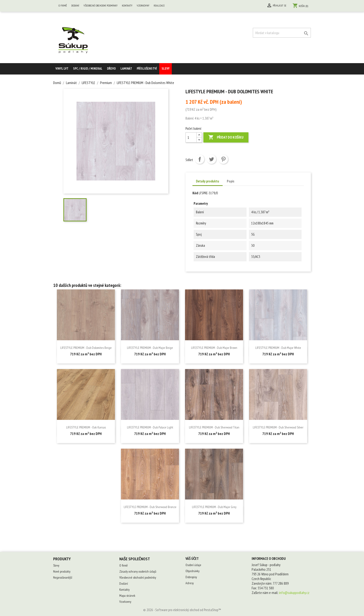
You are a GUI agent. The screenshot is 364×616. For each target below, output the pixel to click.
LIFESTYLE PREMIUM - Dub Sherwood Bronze (150, 507)
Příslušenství (147, 68)
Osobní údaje (193, 565)
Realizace (159, 5)
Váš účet (192, 558)
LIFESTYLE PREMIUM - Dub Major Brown (214, 348)
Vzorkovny (143, 5)
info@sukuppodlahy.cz (294, 593)
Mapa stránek (127, 596)
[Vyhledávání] (282, 33)
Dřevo (111, 68)
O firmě (63, 5)
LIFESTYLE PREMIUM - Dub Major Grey (214, 507)
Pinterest (223, 159)
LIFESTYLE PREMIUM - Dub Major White (278, 348)
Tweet (211, 159)
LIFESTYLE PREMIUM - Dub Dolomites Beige (86, 348)
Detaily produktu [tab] (208, 181)
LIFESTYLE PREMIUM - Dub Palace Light (150, 427)
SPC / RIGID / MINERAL (88, 68)
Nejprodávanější (63, 577)
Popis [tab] (231, 181)
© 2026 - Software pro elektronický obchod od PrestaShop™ (182, 610)
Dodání (75, 5)
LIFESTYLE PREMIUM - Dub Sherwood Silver (278, 427)
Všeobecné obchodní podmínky (101, 5)
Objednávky (192, 571)
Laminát (126, 68)
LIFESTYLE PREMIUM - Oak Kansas (86, 427)
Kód (195, 193)
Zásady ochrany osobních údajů (138, 571)
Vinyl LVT (62, 68)
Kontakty (127, 5)
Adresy (190, 583)
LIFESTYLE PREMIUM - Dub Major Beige (150, 348)
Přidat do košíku (226, 137)
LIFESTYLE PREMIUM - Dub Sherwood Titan (214, 427)
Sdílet (200, 159)
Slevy (166, 68)
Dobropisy (191, 577)
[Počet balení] (191, 137)
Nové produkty (62, 571)
